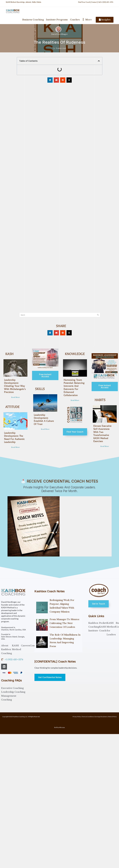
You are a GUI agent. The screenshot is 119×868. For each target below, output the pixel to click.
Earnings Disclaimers (101, 716)
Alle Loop (62, 727)
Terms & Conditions (88, 716)
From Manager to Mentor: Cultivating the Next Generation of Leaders (65, 623)
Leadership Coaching (13, 691)
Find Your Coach (84, 2)
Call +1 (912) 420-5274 (105, 2)
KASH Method (16, 647)
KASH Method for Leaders (111, 628)
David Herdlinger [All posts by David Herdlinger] (60, 34)
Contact (94, 2)
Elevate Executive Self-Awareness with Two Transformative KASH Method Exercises (104, 432)
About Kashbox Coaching (7, 649)
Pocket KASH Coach (103, 626)
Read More (15, 397)
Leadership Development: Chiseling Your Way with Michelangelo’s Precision (15, 386)
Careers (25, 645)
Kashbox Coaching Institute (94, 626)
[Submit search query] (98, 315)
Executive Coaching (12, 688)
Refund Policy (112, 716)
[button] (99, 61)
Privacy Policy (77, 716)
